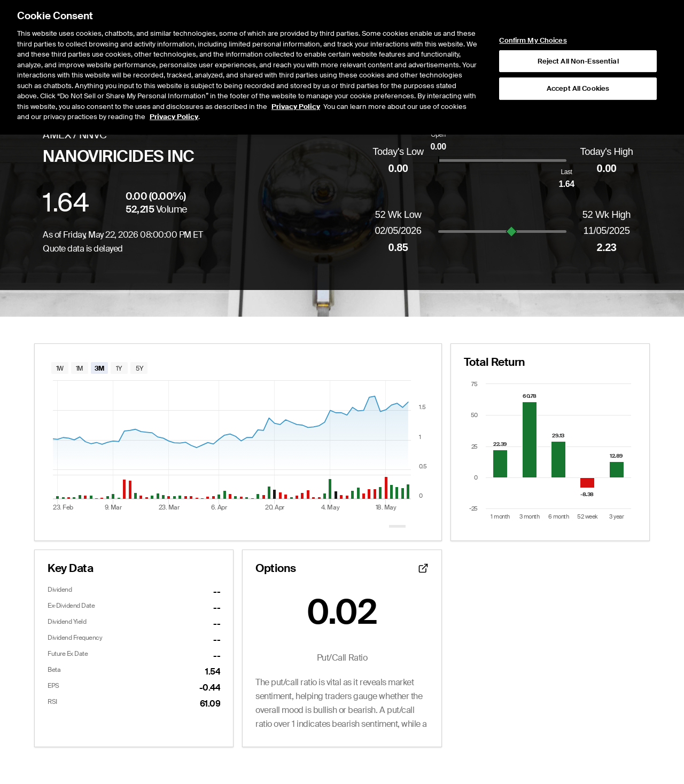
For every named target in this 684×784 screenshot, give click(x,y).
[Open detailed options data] (423, 568)
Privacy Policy (296, 65)
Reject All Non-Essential (578, 20)
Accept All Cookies (578, 48)
